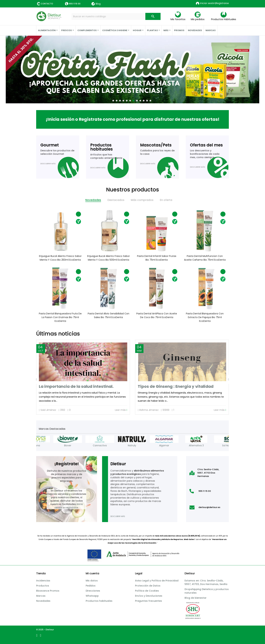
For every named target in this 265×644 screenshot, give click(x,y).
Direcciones (93, 591)
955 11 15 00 (75, 4)
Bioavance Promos (48, 591)
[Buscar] (116, 16)
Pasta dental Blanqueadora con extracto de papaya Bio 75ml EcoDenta (205, 317)
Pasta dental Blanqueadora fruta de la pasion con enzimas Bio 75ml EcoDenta (60, 317)
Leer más (121, 410)
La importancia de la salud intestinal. (76, 386)
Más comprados (142, 200)
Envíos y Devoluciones (149, 596)
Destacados (116, 200)
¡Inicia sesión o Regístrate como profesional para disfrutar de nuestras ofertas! (133, 119)
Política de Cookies (147, 591)
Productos (43, 586)
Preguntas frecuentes (148, 601)
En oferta (166, 200)
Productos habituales (99, 601)
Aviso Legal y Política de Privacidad (157, 581)
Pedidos (91, 586)
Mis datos (92, 581)
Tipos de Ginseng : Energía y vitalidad (176, 386)
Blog (96, 4)
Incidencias (43, 581)
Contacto (47, 4)
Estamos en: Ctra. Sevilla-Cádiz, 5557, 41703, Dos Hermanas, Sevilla (206, 582)
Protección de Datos (148, 586)
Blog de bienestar (196, 598)
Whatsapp (92, 596)
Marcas (41, 596)
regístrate (72, 508)
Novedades (93, 200)
